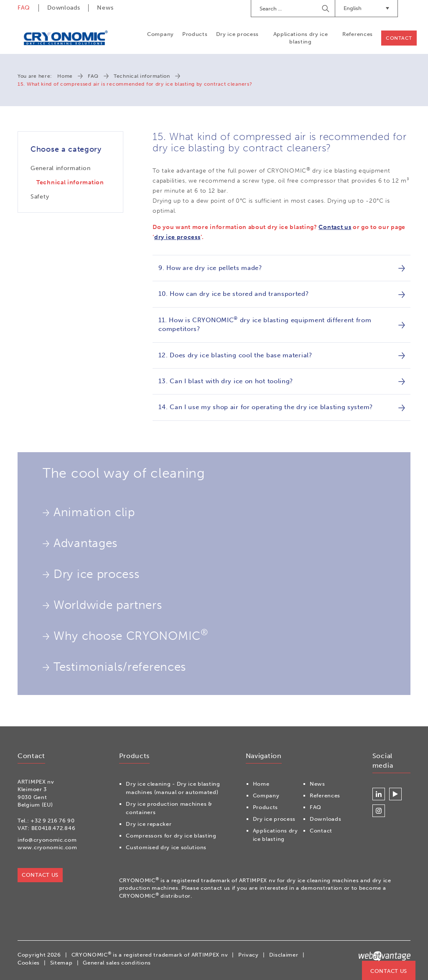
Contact (399, 38)
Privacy (248, 955)
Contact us (335, 227)
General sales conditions (117, 963)
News (105, 8)
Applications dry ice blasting (301, 38)
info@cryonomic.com (47, 840)
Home (65, 76)
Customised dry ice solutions (166, 847)
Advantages (80, 543)
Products (195, 34)
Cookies (29, 963)
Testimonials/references (114, 667)
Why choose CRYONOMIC (125, 635)
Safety (40, 197)
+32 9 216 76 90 (53, 821)
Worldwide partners (102, 605)
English (366, 8)
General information (60, 168)
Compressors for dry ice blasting (171, 836)
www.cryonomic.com (47, 847)
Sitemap (61, 963)
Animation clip (89, 512)
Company (160, 34)
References (358, 34)
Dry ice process (238, 34)
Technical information (142, 76)
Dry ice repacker (149, 824)
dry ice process (177, 237)
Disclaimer (284, 955)
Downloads (64, 8)
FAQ (24, 8)
